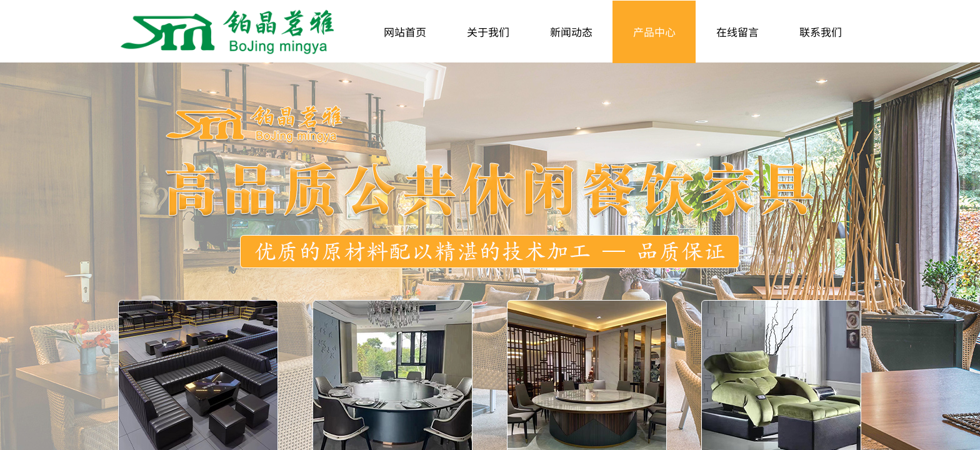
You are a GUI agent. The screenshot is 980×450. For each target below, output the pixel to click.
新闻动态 (571, 32)
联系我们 (821, 32)
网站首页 (405, 32)
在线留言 (737, 32)
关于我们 (488, 32)
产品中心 (654, 32)
